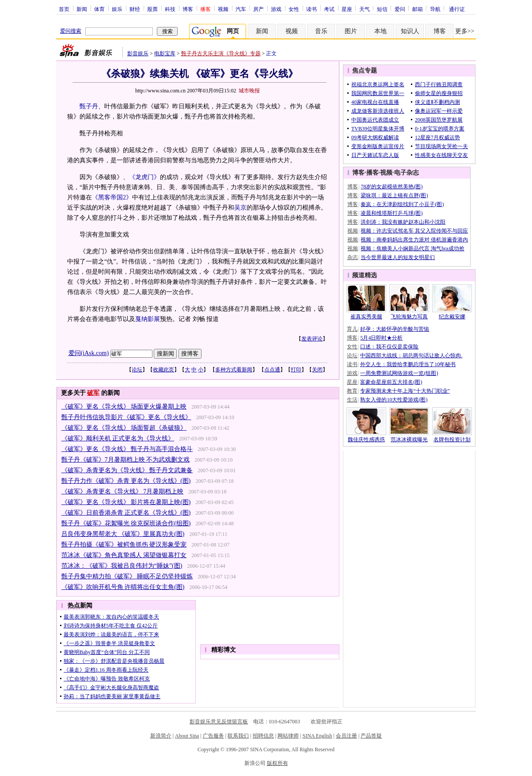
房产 (258, 9)
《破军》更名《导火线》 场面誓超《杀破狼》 (124, 428)
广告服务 (213, 736)
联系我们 (238, 736)
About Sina (187, 736)
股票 (152, 9)
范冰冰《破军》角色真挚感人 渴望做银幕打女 (124, 555)
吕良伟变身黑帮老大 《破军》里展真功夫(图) (123, 534)
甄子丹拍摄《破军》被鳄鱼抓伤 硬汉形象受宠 (124, 545)
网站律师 (288, 736)
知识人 (410, 31)
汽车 (241, 9)
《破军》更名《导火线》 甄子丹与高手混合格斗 (127, 449)
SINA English (317, 736)
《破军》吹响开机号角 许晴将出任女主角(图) (123, 587)
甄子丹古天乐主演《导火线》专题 (221, 54)
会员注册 (346, 736)
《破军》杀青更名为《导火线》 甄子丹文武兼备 (127, 470)
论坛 (137, 370)
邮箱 (418, 9)
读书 (312, 9)
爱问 (400, 9)
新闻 (82, 9)
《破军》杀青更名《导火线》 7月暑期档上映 (123, 491)
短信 (382, 9)
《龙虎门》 (144, 177)
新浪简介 (161, 736)
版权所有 (277, 763)
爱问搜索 (71, 31)
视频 (223, 9)
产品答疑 (371, 736)
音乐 (321, 31)
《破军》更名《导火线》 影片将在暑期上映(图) (126, 502)
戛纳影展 (148, 319)
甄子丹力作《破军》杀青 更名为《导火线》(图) (126, 481)
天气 (365, 9)
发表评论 (312, 339)
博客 (188, 9)
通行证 (457, 9)
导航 (435, 9)
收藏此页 (163, 370)
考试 (329, 9)
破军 (93, 393)
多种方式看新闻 (234, 370)
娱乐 (117, 9)
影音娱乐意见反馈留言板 (219, 722)
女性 (294, 9)
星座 (347, 9)
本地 (380, 31)
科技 (170, 9)
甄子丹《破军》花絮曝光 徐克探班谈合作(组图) (126, 523)
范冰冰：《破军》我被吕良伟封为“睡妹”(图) (122, 566)
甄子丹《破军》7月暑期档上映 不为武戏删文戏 (126, 460)
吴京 (240, 208)
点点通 (272, 370)
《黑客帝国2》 (112, 197)
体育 (99, 9)
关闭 (317, 370)
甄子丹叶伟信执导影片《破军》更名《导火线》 (126, 417)
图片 (351, 31)
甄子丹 (89, 106)
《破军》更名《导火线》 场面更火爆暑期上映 (124, 407)
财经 (135, 9)
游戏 (276, 9)
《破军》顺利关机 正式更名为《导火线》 (118, 438)
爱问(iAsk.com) (89, 353)
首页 (64, 9)
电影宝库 (165, 54)
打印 (296, 370)
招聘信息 (263, 736)
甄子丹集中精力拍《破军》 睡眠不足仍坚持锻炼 (127, 576)
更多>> (465, 31)
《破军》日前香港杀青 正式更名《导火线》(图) (126, 513)
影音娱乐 (138, 54)
